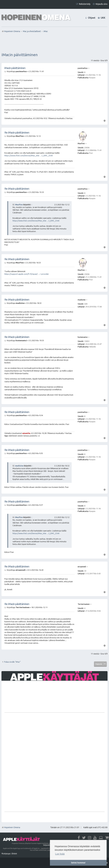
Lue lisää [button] (60, 854)
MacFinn (19, 205)
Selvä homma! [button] (78, 863)
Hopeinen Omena (11, 827)
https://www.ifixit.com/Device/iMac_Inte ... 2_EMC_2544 (29, 156)
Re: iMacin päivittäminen (17, 132)
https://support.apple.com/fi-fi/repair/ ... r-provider (27, 274)
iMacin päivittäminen (20, 55)
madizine (19, 466)
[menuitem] (100, 4)
